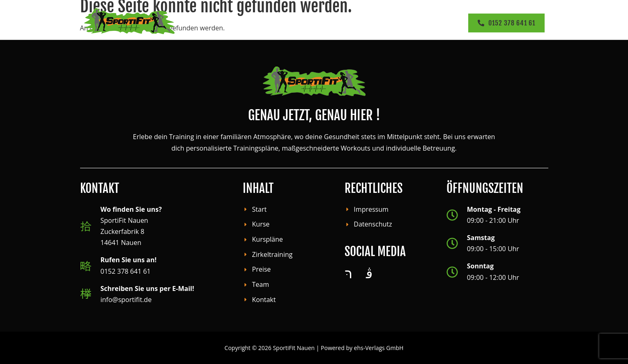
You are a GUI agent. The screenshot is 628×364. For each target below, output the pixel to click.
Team (400, 23)
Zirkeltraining (321, 23)
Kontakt (441, 23)
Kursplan (270, 23)
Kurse (227, 23)
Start (193, 23)
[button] (227, 23)
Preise (365, 23)
